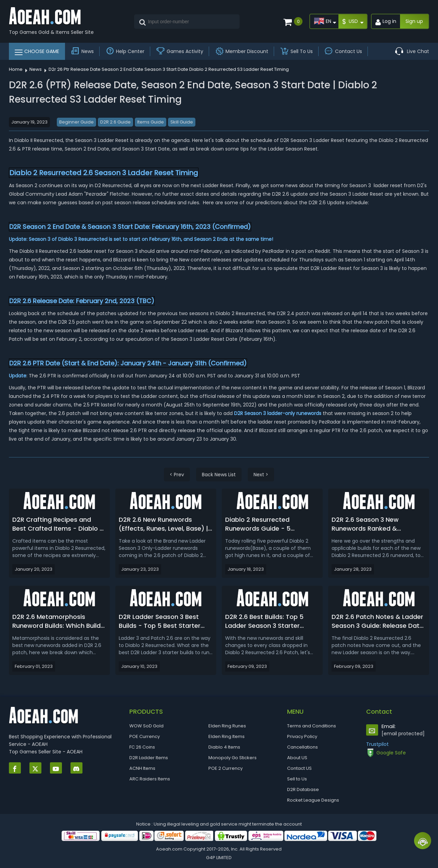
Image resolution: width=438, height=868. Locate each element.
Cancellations (302, 747)
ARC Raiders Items (150, 779)
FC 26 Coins (142, 747)
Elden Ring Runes (227, 726)
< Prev (177, 475)
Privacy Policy (302, 736)
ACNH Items (142, 768)
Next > (261, 475)
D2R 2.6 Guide (115, 122)
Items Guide (151, 122)
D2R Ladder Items (149, 758)
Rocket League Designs (313, 800)
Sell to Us (297, 779)
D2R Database (303, 789)
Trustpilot (377, 744)
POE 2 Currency (226, 768)
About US (297, 758)
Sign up (414, 21)
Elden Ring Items (227, 736)
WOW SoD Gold (146, 726)
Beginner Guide (76, 122)
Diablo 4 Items (224, 747)
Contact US (299, 768)
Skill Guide (182, 122)
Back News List (219, 475)
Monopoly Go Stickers (233, 758)
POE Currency (145, 736)
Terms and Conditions (312, 726)
